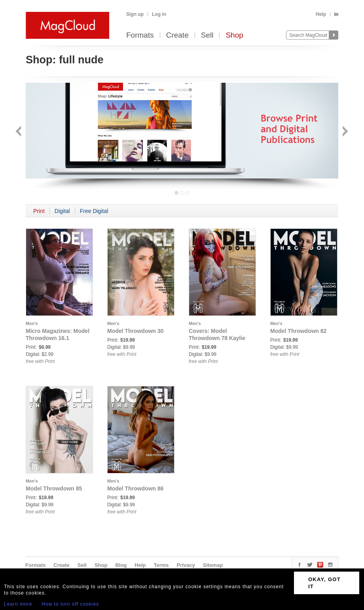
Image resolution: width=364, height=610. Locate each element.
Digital (62, 211)
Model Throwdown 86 (135, 488)
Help (321, 14)
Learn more (18, 604)
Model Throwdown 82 (298, 331)
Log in (159, 14)
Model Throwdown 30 (135, 331)
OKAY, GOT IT (324, 583)
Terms (161, 565)
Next (344, 132)
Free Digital (94, 211)
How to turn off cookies (70, 604)
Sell (207, 35)
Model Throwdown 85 (54, 488)
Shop (234, 35)
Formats (140, 35)
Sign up (135, 14)
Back (19, 132)
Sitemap (213, 565)
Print (39, 211)
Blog (121, 565)
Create (177, 35)
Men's (32, 323)
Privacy (186, 565)
